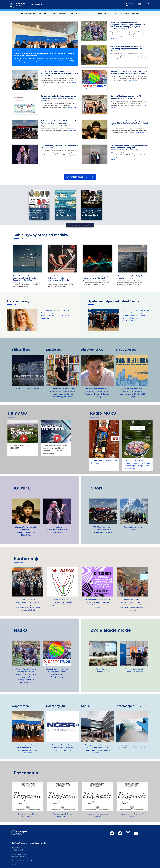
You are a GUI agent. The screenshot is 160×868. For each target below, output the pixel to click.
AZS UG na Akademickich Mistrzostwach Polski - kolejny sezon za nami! (59, 122)
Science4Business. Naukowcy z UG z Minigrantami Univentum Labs (127, 97)
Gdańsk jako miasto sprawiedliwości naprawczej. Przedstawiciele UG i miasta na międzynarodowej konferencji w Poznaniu (132, 605)
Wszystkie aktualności (77, 177)
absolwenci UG (92, 350)
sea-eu (114, 14)
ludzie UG (54, 350)
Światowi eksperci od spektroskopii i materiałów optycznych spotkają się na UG (63, 602)
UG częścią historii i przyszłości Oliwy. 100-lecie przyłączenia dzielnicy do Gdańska (127, 49)
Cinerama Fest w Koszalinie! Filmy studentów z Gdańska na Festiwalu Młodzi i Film (129, 123)
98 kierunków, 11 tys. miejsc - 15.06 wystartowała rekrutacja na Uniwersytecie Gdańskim (60, 73)
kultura (85, 14)
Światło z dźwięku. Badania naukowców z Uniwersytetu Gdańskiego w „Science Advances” (59, 98)
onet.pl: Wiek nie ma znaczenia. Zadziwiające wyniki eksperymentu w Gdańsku (61, 278)
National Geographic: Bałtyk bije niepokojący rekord (131, 277)
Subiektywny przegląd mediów (41, 235)
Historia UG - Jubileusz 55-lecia (28, 389)
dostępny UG (103, 14)
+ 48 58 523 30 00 (28, 860)
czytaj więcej (34, 63)
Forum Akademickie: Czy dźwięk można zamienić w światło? (96, 277)
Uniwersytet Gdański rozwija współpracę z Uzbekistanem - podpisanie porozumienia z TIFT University (129, 148)
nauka (54, 14)
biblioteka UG (126, 350)
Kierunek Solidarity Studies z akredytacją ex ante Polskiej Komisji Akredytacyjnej (129, 72)
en (148, 3)
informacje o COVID (130, 706)
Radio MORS (103, 413)
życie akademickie (28, 14)
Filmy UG (18, 413)
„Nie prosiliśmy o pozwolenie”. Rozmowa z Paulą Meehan (59, 147)
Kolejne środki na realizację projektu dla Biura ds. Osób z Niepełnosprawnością (63, 747)
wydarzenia (43, 14)
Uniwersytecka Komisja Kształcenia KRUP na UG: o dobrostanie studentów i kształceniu (44, 54)
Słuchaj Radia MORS (133, 5)
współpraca (64, 14)
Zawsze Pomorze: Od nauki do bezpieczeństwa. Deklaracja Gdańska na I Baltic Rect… (25, 278)
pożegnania (124, 14)
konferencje (75, 14)
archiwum (135, 14)
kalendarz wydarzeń (80, 225)
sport (93, 14)
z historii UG (21, 350)
